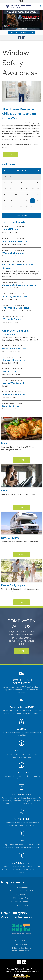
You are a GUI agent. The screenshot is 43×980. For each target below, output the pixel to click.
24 (32, 201)
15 (21, 195)
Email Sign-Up (21, 863)
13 (11, 195)
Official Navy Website (22, 898)
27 (11, 207)
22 (21, 201)
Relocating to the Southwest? (22, 682)
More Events (21, 216)
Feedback (21, 729)
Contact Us (22, 772)
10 (32, 188)
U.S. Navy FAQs (21, 905)
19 (5, 201)
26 (5, 207)
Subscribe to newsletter (22, 32)
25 (38, 201)
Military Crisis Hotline (21, 948)
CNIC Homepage (21, 887)
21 (16, 201)
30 (27, 207)
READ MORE (11, 154)
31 (32, 207)
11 (38, 188)
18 (38, 195)
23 (27, 201)
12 (5, 195)
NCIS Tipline (22, 944)
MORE (21, 651)
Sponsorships (22, 794)
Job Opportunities (21, 819)
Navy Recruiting (22, 894)
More (21, 460)
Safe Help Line (22, 941)
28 (16, 207)
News (21, 841)
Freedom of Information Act (22, 891)
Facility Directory (22, 707)
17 (32, 195)
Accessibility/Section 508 (22, 902)
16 (27, 195)
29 (21, 207)
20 (11, 201)
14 (16, 195)
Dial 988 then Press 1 (22, 951)
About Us (21, 751)
